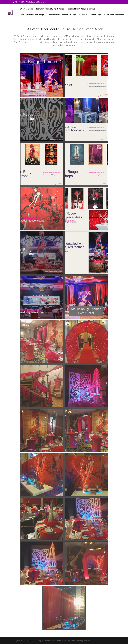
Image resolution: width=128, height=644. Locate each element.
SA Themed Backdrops (114, 15)
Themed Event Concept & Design (62, 15)
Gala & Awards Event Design (32, 15)
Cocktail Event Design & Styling (81, 9)
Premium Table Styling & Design (50, 9)
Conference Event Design (90, 15)
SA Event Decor (26, 9)
